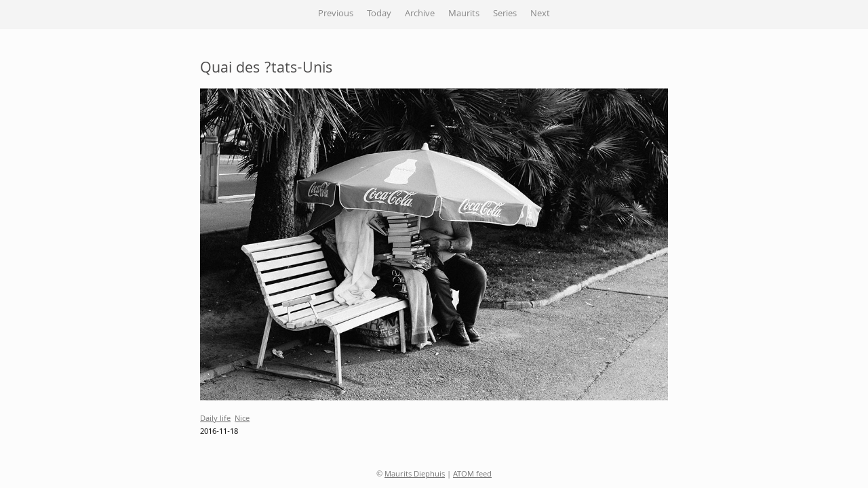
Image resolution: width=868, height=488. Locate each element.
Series (505, 14)
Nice (242, 419)
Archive (420, 14)
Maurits (464, 14)
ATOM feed (472, 475)
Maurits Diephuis (415, 475)
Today (379, 14)
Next (540, 14)
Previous (336, 14)
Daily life (215, 419)
